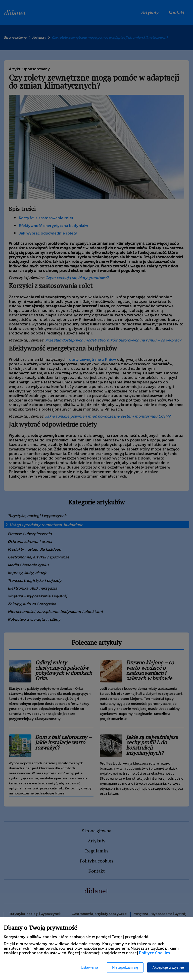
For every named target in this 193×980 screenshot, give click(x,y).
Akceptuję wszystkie (168, 967)
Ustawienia (89, 967)
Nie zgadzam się (125, 967)
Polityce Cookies (154, 953)
